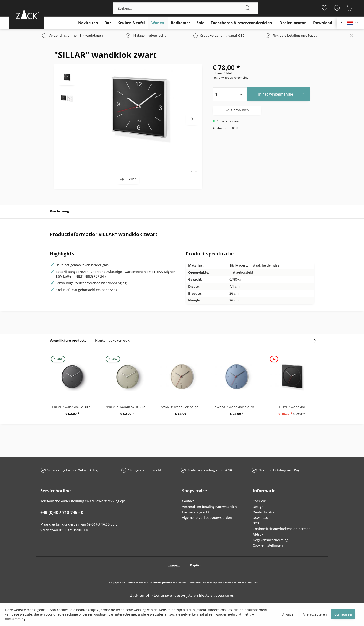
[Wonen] (158, 23)
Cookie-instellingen (268, 545)
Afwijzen (289, 614)
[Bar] (108, 23)
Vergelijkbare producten (69, 340)
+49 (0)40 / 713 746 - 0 (62, 512)
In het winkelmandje (283, 94)
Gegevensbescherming (271, 540)
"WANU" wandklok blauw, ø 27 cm (238, 407)
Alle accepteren (315, 614)
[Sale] (200, 23)
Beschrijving (59, 211)
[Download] (323, 23)
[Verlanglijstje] (324, 8)
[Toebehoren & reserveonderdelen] (241, 23)
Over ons (260, 501)
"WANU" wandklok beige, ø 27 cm (183, 407)
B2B (256, 523)
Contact (188, 501)
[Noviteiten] (88, 23)
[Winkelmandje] (349, 8)
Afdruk (258, 534)
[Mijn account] (337, 8)
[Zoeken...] (185, 8)
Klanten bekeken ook (112, 340)
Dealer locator (264, 512)
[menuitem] (185, 8)
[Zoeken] (247, 8)
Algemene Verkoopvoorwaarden (207, 518)
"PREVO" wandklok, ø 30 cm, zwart (74, 407)
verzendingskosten (161, 583)
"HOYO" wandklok (292, 407)
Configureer (343, 614)
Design (258, 507)
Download (261, 518)
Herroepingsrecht (196, 512)
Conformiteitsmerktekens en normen (282, 529)
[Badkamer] (180, 23)
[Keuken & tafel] (131, 23)
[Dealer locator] (293, 23)
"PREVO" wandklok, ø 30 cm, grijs (128, 407)
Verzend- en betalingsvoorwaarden (209, 507)
